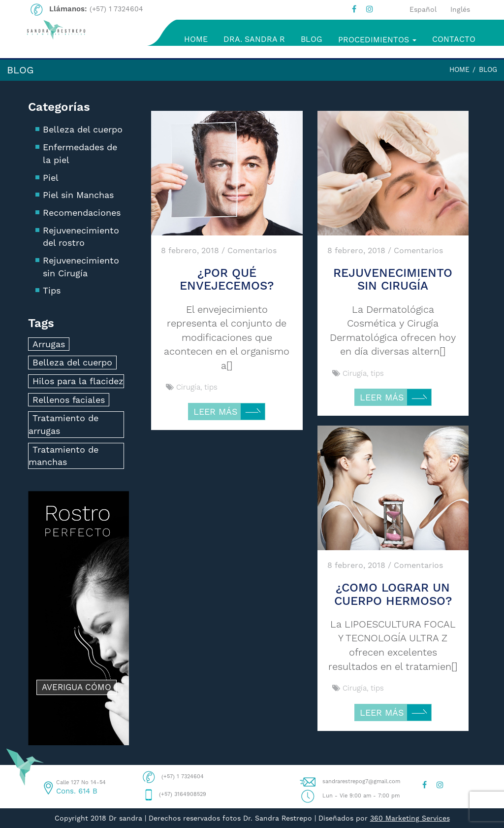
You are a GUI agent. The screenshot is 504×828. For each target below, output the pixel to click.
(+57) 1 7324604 (116, 9)
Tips (52, 290)
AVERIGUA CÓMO (77, 687)
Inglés (460, 9)
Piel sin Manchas (78, 195)
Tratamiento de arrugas (63, 424)
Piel (51, 178)
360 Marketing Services (410, 818)
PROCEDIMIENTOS (377, 40)
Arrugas (49, 344)
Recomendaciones (82, 213)
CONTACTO (454, 39)
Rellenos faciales (69, 400)
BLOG (312, 39)
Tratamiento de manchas (63, 456)
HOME (196, 39)
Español (423, 9)
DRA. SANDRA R (254, 39)
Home (459, 69)
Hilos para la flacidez (78, 381)
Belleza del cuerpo (83, 129)
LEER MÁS (229, 412)
